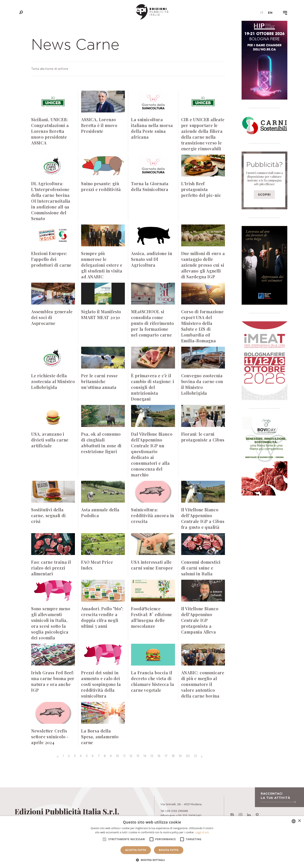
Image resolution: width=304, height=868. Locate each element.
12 (131, 756)
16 (159, 756)
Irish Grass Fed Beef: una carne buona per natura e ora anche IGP (53, 681)
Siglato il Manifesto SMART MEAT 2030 (101, 314)
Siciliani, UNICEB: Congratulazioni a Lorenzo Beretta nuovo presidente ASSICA (50, 131)
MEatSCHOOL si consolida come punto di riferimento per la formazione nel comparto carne (152, 323)
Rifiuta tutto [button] (169, 850)
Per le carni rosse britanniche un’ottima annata (99, 381)
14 (145, 756)
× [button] (299, 821)
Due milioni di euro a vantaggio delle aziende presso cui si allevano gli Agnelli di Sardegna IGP (203, 265)
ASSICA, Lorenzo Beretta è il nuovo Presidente (99, 125)
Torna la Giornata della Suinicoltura (150, 186)
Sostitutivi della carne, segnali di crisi (48, 515)
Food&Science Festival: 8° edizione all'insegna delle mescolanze (152, 617)
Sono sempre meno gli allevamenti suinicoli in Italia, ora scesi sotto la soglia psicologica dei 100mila (51, 623)
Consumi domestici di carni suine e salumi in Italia (201, 568)
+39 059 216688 (176, 811)
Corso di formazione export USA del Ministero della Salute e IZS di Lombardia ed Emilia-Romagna (202, 326)
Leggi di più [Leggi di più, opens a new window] (202, 832)
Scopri (264, 194)
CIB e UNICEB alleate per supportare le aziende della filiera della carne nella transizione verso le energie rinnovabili (203, 134)
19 (180, 756)
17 (166, 756)
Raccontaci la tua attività (278, 797)
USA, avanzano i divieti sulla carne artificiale (50, 440)
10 (117, 756)
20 (188, 756)
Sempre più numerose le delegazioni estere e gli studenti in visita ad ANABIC (102, 265)
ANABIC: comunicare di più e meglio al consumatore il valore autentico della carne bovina (203, 684)
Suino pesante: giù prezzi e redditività (101, 186)
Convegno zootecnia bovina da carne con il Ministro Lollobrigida (202, 384)
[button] (152, 860)
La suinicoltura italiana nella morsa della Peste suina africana (152, 128)
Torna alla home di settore (50, 69)
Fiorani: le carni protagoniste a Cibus (203, 437)
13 (138, 756)
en (270, 13)
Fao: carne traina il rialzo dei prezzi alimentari (51, 568)
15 (152, 756)
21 (195, 756)
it (262, 13)
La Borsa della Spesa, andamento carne (100, 737)
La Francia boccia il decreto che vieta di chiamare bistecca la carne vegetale (153, 681)
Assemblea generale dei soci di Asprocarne (52, 317)
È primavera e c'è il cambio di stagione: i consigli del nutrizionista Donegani (153, 387)
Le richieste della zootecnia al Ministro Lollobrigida (53, 381)
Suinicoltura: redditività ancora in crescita (153, 515)
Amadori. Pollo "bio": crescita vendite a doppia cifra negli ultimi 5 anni (102, 617)
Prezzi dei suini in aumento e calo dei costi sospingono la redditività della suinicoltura (101, 684)
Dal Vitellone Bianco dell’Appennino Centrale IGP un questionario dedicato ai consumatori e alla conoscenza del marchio (152, 454)
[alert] (152, 842)
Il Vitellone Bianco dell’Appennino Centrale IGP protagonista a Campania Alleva (200, 620)
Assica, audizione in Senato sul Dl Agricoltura (152, 259)
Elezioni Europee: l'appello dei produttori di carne (51, 259)
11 (124, 756)
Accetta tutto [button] (136, 850)
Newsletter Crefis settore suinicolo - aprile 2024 (50, 737)
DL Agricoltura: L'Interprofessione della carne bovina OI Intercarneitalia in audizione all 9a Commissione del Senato (51, 201)
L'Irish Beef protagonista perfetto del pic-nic (201, 189)
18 (173, 756)
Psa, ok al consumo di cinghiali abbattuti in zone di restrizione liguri (101, 443)
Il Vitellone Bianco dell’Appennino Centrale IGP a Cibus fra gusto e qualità (203, 518)
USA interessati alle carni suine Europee (152, 565)
